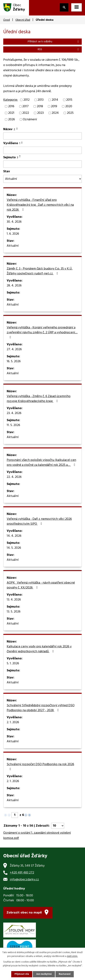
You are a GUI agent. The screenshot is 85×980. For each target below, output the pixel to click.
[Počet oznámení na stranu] (58, 826)
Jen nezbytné (44, 974)
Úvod (7, 20)
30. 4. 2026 (14, 222)
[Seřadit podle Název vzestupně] (17, 128)
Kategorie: (11, 100)
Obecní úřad (23, 20)
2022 (26, 113)
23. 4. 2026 (14, 413)
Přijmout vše (22, 974)
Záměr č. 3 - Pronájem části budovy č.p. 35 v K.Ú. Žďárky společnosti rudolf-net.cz (40, 271)
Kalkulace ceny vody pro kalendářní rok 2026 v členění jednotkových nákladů (39, 649)
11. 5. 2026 (13, 425)
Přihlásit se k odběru (54, 42)
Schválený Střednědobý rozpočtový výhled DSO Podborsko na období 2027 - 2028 (41, 708)
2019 (54, 106)
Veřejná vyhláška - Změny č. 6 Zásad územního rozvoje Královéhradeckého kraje (39, 399)
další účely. (72, 956)
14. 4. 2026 (14, 536)
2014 (55, 100)
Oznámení (30, 120)
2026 (12, 120)
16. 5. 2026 (14, 362)
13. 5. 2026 (14, 612)
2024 (55, 113)
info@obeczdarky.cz (24, 880)
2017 (25, 106)
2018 (40, 106)
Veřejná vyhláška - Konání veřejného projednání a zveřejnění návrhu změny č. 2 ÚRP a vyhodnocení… (42, 332)
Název (9, 129)
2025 (70, 113)
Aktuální (13, 246)
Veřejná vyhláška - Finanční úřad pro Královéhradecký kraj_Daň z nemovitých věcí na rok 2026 (40, 205)
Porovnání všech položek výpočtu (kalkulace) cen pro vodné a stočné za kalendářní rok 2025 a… (42, 463)
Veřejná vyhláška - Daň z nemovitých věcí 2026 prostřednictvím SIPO (39, 522)
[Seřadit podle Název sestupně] (17, 129)
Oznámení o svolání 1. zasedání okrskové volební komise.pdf (37, 836)
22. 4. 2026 (14, 477)
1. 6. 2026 (13, 234)
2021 (11, 113)
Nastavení (65, 974)
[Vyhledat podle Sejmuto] (42, 164)
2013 (41, 100)
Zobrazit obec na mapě (24, 913)
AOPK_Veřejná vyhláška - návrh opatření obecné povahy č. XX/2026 (41, 585)
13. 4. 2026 (14, 600)
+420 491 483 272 (22, 873)
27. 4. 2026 (14, 350)
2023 (40, 113)
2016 (11, 106)
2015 (69, 100)
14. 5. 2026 (14, 548)
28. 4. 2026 (14, 286)
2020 (69, 106)
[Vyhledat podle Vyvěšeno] (42, 150)
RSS (59, 49)
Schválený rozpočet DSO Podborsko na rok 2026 (40, 766)
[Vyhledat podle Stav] (42, 179)
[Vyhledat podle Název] (42, 136)
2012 (26, 100)
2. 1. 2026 (13, 722)
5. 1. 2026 (13, 664)
